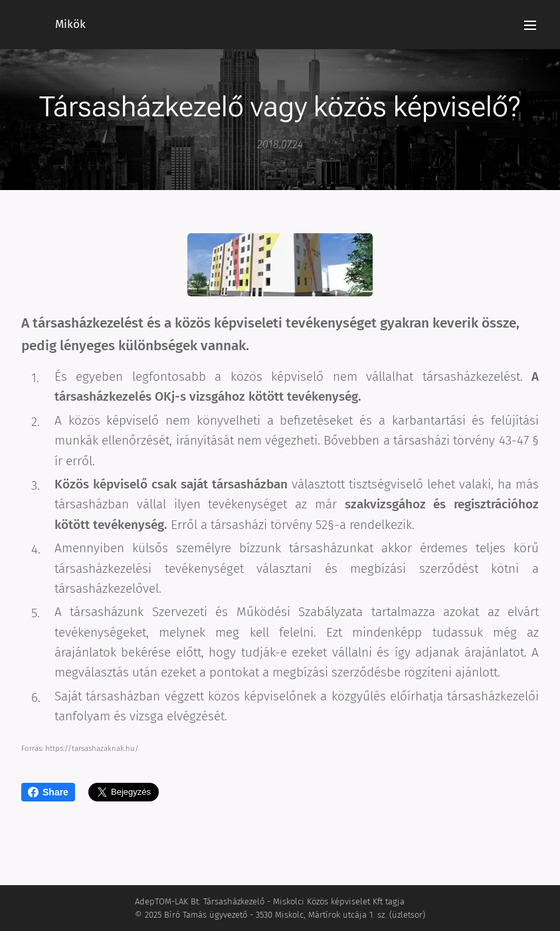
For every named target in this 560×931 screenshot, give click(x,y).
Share (48, 792)
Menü (530, 25)
